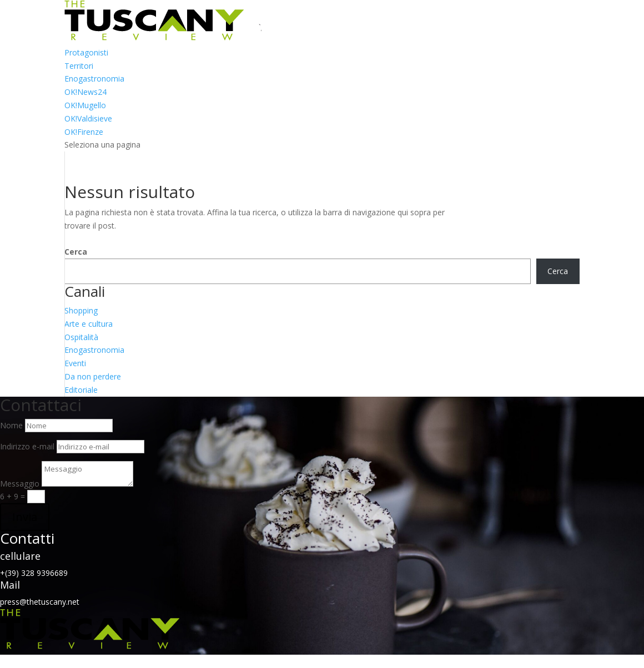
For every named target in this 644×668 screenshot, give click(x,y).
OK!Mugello (85, 105)
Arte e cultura (89, 324)
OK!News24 (85, 92)
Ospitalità (81, 337)
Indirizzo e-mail (27, 446)
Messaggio (20, 484)
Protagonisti (86, 52)
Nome (11, 425)
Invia (25, 517)
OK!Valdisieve (88, 118)
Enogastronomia (94, 79)
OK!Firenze (84, 132)
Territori (79, 66)
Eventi (75, 363)
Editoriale (81, 390)
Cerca (76, 252)
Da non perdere (93, 376)
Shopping (81, 310)
